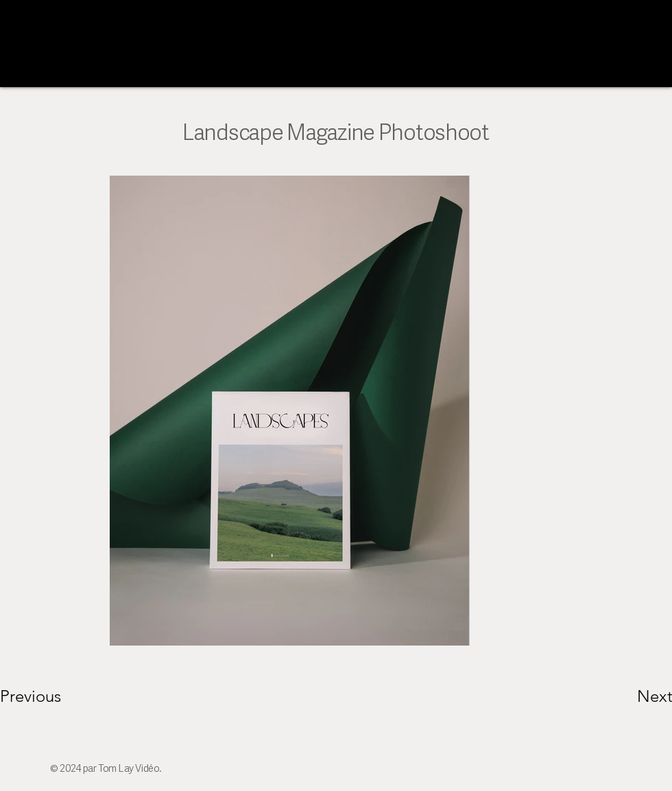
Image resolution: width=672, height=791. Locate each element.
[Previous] (49, 696)
